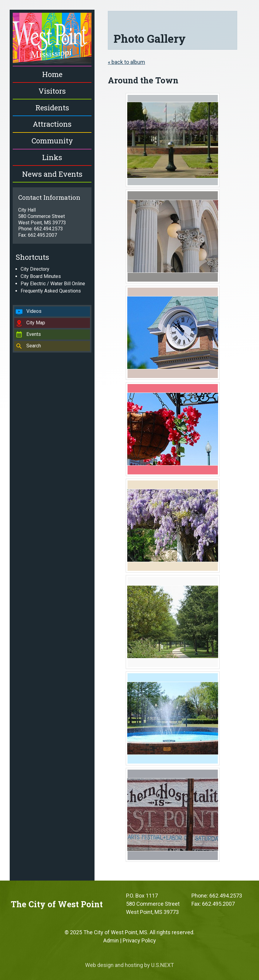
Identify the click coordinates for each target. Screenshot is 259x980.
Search (34, 346)
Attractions (52, 124)
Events (34, 334)
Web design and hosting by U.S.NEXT (129, 965)
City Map (36, 323)
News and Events (52, 174)
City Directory (35, 269)
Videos (34, 311)
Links (52, 157)
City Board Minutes (41, 276)
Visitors (52, 91)
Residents (52, 108)
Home (52, 74)
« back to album (126, 62)
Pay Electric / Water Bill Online (53, 284)
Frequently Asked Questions (51, 291)
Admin (111, 940)
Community (52, 141)
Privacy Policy (139, 940)
